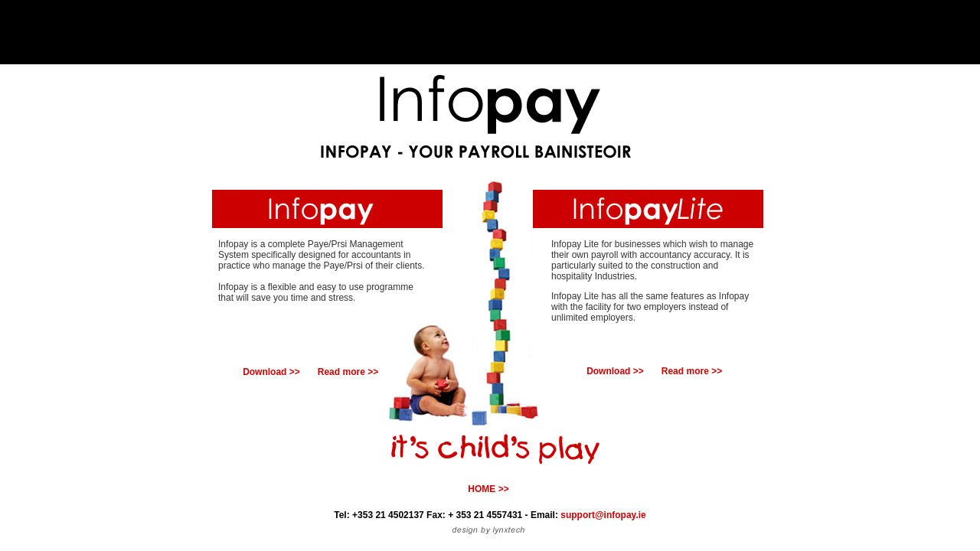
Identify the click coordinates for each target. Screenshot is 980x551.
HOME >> (488, 489)
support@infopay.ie (603, 515)
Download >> (271, 372)
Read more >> (348, 372)
